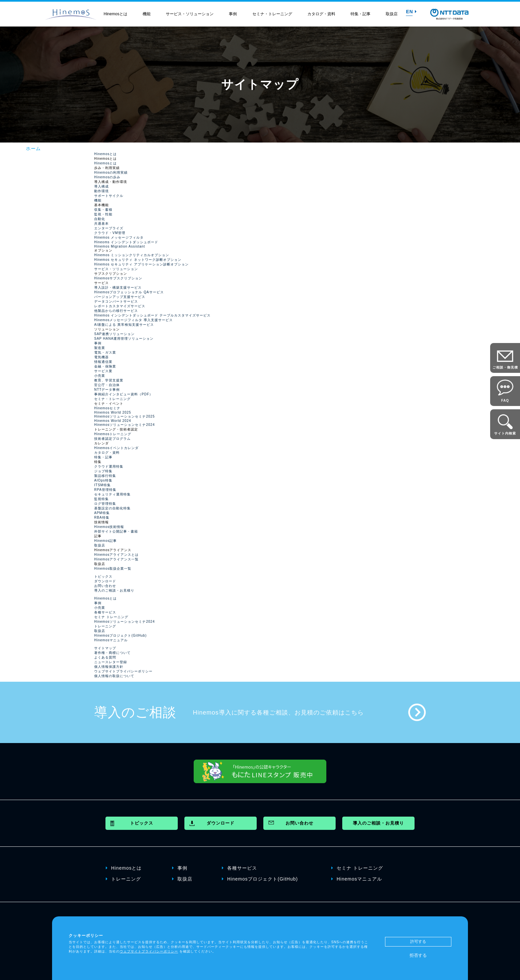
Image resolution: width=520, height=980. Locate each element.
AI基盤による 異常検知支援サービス (124, 325)
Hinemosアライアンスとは (116, 555)
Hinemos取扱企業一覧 (113, 569)
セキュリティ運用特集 (112, 494)
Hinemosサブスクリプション (118, 278)
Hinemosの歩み (107, 177)
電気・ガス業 (105, 352)
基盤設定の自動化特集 (112, 508)
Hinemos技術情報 (109, 527)
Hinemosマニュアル (111, 640)
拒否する (418, 955)
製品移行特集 (105, 476)
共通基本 (101, 224)
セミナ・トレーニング (272, 14)
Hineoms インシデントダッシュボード (126, 242)
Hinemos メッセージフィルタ (119, 237)
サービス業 (103, 371)
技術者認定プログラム (112, 439)
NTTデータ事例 (107, 390)
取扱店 (392, 14)
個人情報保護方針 (109, 667)
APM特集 (102, 513)
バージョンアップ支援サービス (120, 297)
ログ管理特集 (105, 504)
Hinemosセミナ (107, 408)
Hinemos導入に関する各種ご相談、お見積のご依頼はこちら (278, 713)
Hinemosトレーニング (113, 434)
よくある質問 (105, 657)
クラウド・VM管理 (110, 233)
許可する (418, 942)
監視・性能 (103, 214)
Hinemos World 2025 (113, 412)
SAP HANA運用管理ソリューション (124, 339)
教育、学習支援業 (109, 380)
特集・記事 (360, 14)
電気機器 (101, 357)
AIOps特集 (103, 480)
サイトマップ (105, 648)
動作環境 (101, 191)
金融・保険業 (105, 366)
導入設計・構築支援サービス (118, 288)
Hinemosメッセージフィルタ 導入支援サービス (133, 320)
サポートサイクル (109, 196)
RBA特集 (102, 518)
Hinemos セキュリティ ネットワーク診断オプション (138, 260)
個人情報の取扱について (114, 676)
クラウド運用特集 (109, 466)
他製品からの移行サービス (116, 311)
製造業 (100, 348)
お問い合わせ (105, 586)
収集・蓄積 (103, 210)
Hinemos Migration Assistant (120, 246)
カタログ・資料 (321, 14)
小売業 (100, 376)
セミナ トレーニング (111, 617)
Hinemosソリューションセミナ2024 (125, 425)
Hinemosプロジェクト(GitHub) (120, 635)
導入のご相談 (135, 712)
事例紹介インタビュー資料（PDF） (124, 394)
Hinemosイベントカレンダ (116, 448)
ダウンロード (105, 581)
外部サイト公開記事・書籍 (116, 531)
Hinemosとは (116, 14)
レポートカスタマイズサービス (120, 306)
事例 (233, 14)
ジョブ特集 (103, 471)
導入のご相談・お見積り (114, 590)
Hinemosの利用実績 (111, 173)
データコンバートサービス (116, 301)
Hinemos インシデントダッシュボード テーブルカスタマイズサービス (152, 315)
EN (411, 12)
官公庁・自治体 (107, 385)
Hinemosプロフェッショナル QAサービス (129, 292)
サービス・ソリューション (190, 14)
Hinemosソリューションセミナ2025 (125, 416)
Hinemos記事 (105, 541)
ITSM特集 (102, 485)
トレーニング (105, 626)
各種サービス (105, 612)
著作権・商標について (112, 653)
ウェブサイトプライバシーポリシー (123, 671)
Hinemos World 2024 (113, 421)
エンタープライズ (109, 228)
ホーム (33, 148)
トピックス (103, 576)
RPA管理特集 (105, 490)
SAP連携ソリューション (114, 334)
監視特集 (101, 499)
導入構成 (101, 186)
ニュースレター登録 (111, 662)
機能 (147, 14)
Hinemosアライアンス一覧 (116, 559)
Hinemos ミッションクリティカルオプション (132, 255)
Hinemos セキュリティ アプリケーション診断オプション (141, 264)
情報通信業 (103, 362)
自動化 (100, 219)
